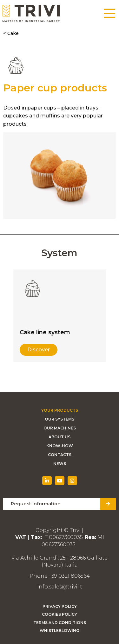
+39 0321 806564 (69, 576)
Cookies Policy (60, 614)
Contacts (60, 455)
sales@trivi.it (66, 587)
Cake (13, 33)
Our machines (60, 428)
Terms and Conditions (60, 623)
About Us (60, 437)
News (60, 464)
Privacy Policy (60, 606)
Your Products (60, 410)
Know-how (60, 446)
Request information (36, 504)
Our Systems (60, 419)
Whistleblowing (60, 631)
